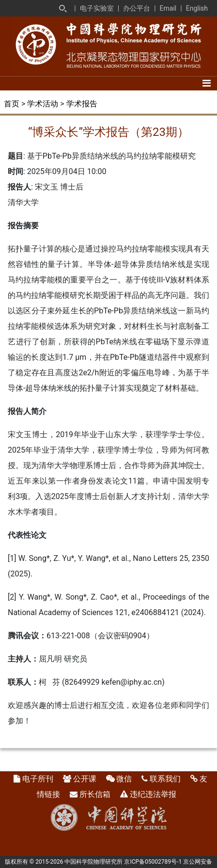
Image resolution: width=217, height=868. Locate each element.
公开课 (85, 779)
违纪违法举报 (153, 794)
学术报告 (82, 104)
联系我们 (165, 779)
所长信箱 (95, 794)
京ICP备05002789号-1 (153, 862)
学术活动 (43, 104)
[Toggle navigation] (207, 83)
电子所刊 (38, 779)
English (197, 8)
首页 (12, 104)
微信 (124, 779)
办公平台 (137, 8)
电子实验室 (97, 8)
